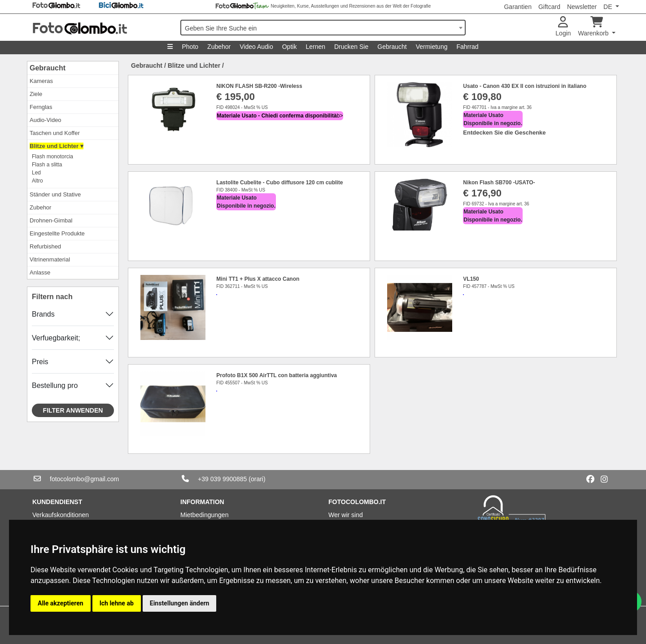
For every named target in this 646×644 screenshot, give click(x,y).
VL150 (471, 279)
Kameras (41, 81)
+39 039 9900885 (222, 479)
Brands (43, 314)
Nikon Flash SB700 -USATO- (499, 183)
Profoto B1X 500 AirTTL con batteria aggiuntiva (277, 375)
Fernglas (41, 107)
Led (36, 173)
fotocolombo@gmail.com (84, 479)
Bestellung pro (55, 385)
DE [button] (609, 7)
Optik (290, 47)
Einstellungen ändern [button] (180, 603)
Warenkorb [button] (594, 27)
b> (280, 116)
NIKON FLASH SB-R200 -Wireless (259, 86)
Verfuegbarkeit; (56, 338)
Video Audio (256, 47)
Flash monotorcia (52, 157)
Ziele (36, 94)
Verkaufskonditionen (61, 515)
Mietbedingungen (204, 515)
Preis (40, 362)
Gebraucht (392, 47)
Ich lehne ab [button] (117, 603)
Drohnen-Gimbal (51, 220)
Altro (37, 181)
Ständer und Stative (55, 194)
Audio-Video (46, 120)
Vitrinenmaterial (50, 259)
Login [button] (563, 27)
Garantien (517, 7)
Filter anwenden (73, 410)
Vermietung (432, 47)
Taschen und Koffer (55, 133)
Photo (190, 47)
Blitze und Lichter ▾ (57, 146)
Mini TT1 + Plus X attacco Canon (258, 279)
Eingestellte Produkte (57, 233)
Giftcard (549, 7)
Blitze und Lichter (194, 65)
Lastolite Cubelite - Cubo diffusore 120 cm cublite (279, 183)
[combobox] (323, 28)
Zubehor (219, 47)
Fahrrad (467, 47)
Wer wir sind (346, 515)
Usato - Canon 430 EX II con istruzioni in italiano (525, 86)
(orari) (257, 479)
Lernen (315, 47)
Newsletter (582, 7)
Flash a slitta (47, 165)
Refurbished (45, 246)
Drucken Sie (351, 47)
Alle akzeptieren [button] (61, 603)
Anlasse (40, 272)
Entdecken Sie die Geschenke (504, 133)
